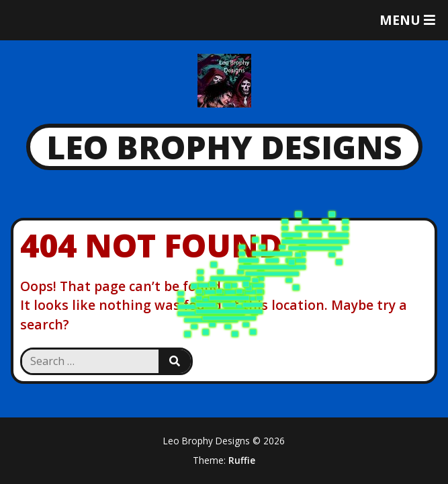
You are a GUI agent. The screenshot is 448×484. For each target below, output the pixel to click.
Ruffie (242, 460)
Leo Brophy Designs (224, 147)
